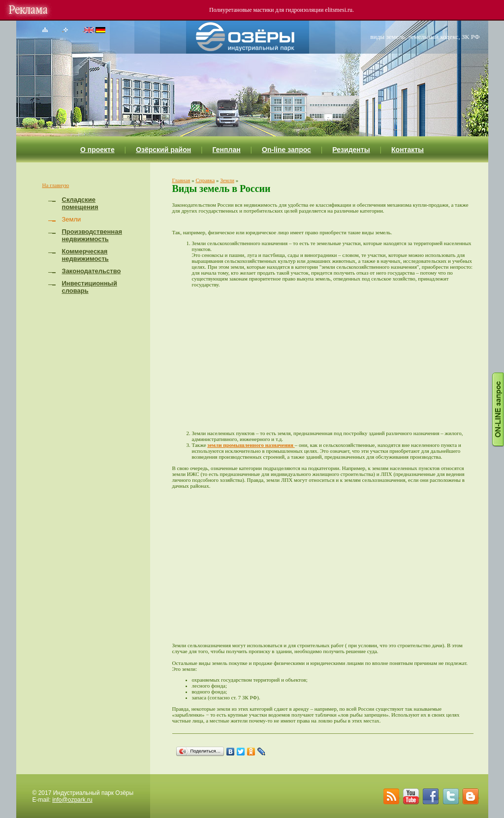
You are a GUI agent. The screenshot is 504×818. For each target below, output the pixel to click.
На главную (56, 185)
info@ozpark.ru (72, 800)
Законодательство (92, 271)
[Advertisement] (333, 359)
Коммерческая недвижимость (85, 255)
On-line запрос (286, 150)
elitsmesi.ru (339, 10)
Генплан (227, 150)
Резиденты (351, 150)
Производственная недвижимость (92, 235)
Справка (205, 180)
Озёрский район (163, 150)
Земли (227, 180)
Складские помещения (80, 203)
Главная (181, 180)
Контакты (408, 150)
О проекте (97, 150)
